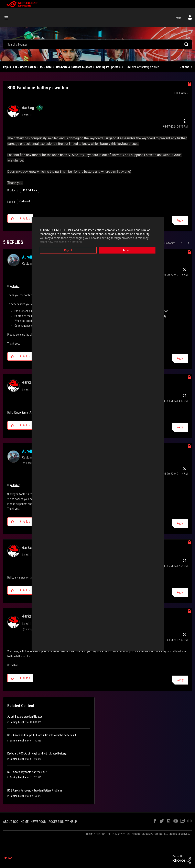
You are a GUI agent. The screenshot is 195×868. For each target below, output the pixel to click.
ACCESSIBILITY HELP (63, 822)
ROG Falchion (30, 190)
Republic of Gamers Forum (19, 67)
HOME (25, 822)
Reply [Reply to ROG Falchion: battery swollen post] (180, 221)
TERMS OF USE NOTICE (98, 834)
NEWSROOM (39, 822)
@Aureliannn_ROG (24, 413)
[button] (12, 218)
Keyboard (25, 202)
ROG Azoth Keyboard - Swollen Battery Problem (35, 790)
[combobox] (97, 44)
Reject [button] (68, 250)
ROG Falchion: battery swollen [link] (142, 67)
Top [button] (10, 858)
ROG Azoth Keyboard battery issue (27, 772)
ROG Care (46, 67)
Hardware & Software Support (74, 67)
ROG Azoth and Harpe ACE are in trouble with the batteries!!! (42, 735)
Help (178, 18)
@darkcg (15, 286)
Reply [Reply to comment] (180, 359)
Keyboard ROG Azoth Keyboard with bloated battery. (37, 753)
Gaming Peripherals (108, 67)
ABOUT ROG (11, 822)
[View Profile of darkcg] (28, 108)
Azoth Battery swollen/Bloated (25, 717)
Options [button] (185, 67)
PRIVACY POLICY (121, 834)
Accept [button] (127, 250)
